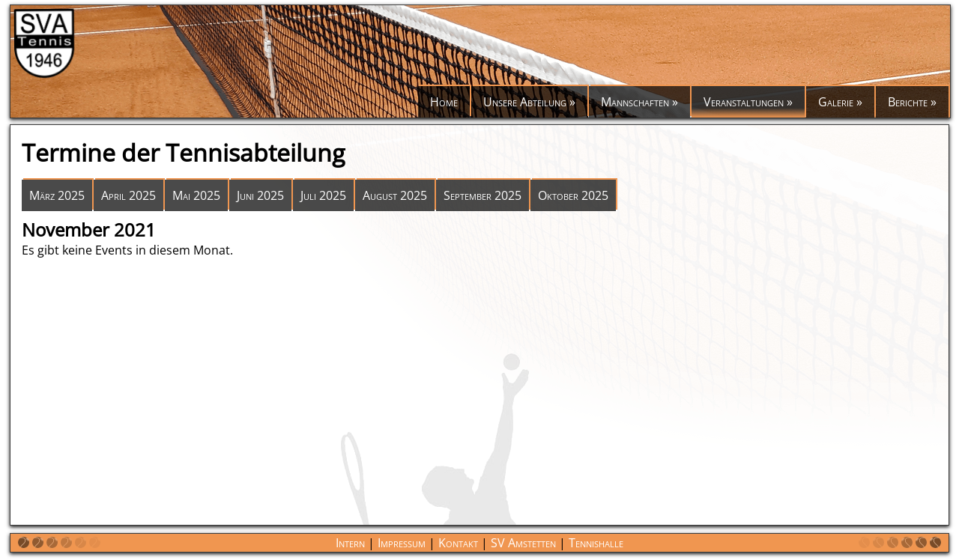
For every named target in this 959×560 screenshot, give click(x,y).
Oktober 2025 (573, 195)
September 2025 (482, 195)
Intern (350, 543)
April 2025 (128, 195)
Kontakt (458, 543)
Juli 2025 (323, 195)
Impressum (402, 543)
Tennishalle (596, 543)
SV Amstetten (523, 543)
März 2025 (57, 195)
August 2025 (395, 195)
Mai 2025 (196, 195)
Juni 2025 (260, 195)
